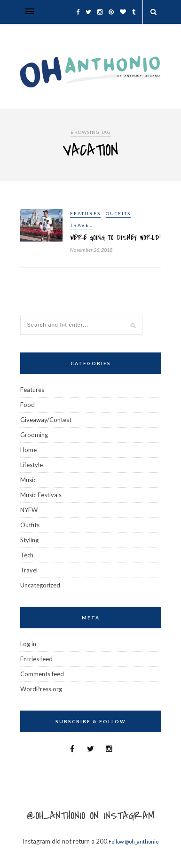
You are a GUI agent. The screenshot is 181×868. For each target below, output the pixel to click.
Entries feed (36, 659)
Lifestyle (31, 465)
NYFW (29, 510)
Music (28, 480)
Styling (29, 540)
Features (85, 213)
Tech (27, 555)
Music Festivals (41, 495)
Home (28, 450)
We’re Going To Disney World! (115, 238)
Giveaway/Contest (46, 420)
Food (28, 405)
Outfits (118, 213)
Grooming (34, 435)
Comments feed (42, 674)
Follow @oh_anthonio (134, 841)
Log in (28, 644)
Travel (81, 225)
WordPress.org (41, 689)
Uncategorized (40, 585)
